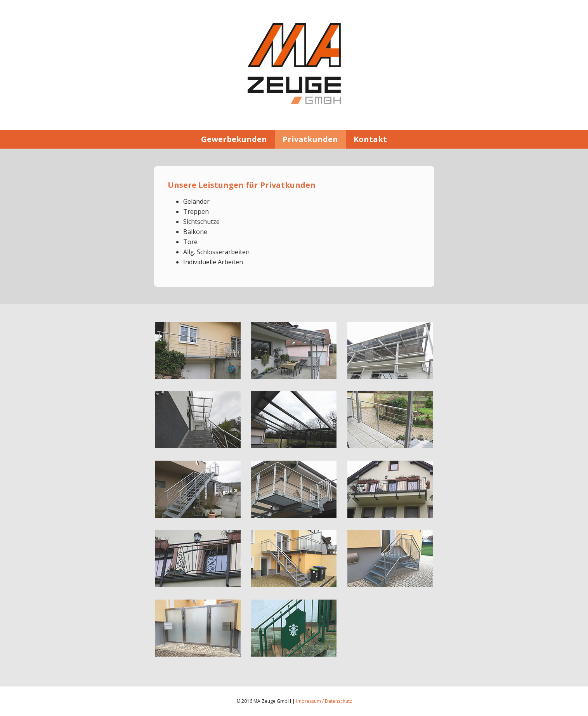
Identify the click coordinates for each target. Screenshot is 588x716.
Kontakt (370, 139)
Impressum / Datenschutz (324, 701)
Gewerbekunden (234, 139)
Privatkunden (310, 139)
